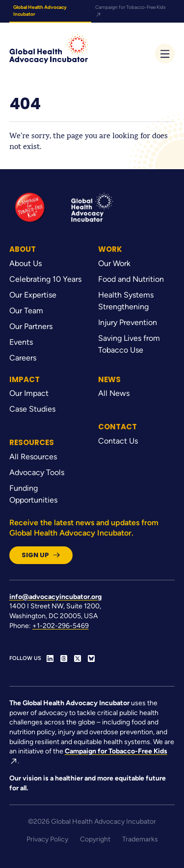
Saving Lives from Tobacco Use (129, 344)
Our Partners (31, 326)
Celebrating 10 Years (45, 279)
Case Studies (32, 409)
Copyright (95, 839)
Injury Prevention (128, 322)
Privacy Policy (47, 839)
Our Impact (29, 393)
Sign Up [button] (41, 555)
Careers (23, 358)
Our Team (26, 311)
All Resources (33, 457)
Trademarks (140, 839)
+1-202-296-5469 (61, 626)
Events (21, 342)
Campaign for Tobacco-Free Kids (131, 11)
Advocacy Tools (37, 472)
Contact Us (118, 441)
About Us (26, 263)
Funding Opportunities (33, 494)
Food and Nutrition (131, 279)
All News (114, 393)
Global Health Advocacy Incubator (40, 11)
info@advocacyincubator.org (55, 597)
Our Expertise (33, 295)
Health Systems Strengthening (126, 301)
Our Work (114, 263)
